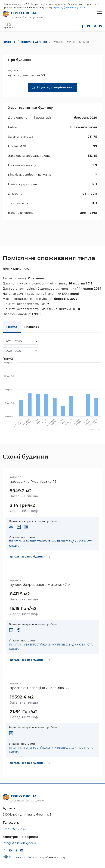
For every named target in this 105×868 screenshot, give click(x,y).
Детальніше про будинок (30, 557)
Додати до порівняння (55, 87)
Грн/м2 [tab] (12, 327)
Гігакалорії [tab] (33, 327)
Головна (9, 42)
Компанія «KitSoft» (22, 857)
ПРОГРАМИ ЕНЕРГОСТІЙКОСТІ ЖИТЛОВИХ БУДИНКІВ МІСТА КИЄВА (51, 544)
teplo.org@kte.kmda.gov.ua (69, 7)
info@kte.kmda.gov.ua (19, 843)
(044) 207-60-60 (15, 829)
